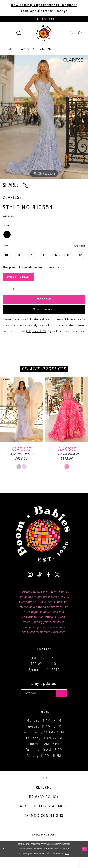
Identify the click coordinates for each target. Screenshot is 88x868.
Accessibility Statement (44, 818)
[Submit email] (66, 704)
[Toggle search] (19, 35)
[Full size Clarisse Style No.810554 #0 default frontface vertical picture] (44, 119)
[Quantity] (10, 294)
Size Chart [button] (78, 248)
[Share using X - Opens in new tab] (25, 187)
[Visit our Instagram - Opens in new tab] (30, 584)
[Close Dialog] (4, 860)
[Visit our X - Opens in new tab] (57, 584)
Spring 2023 (45, 51)
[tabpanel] (44, 119)
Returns (44, 799)
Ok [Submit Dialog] (84, 860)
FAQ (44, 789)
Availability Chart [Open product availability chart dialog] (23, 281)
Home (9, 51)
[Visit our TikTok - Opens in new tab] (40, 584)
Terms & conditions (44, 827)
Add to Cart (44, 305)
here (67, 865)
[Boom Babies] (44, 35)
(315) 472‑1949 (36, 340)
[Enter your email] (44, 704)
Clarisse (24, 51)
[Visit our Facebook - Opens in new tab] (48, 584)
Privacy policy (44, 808)
